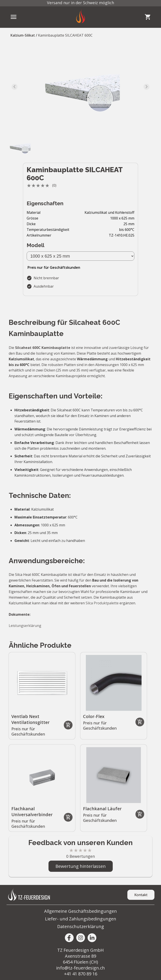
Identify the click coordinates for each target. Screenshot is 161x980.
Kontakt (141, 895)
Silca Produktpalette (102, 603)
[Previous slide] (15, 87)
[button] (20, 147)
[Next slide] (146, 87)
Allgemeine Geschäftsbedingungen (80, 911)
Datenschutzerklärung (81, 926)
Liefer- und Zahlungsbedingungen (81, 919)
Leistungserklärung (25, 626)
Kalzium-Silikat (23, 35)
